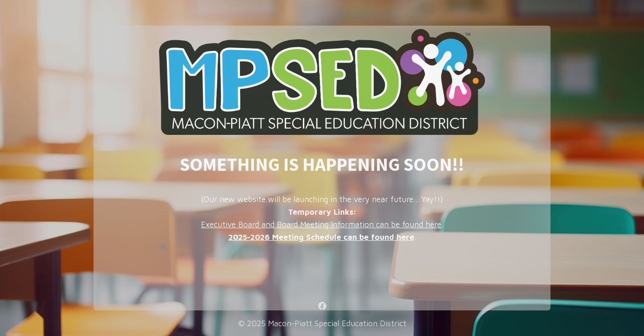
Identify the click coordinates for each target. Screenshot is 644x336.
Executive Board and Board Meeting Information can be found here (321, 224)
